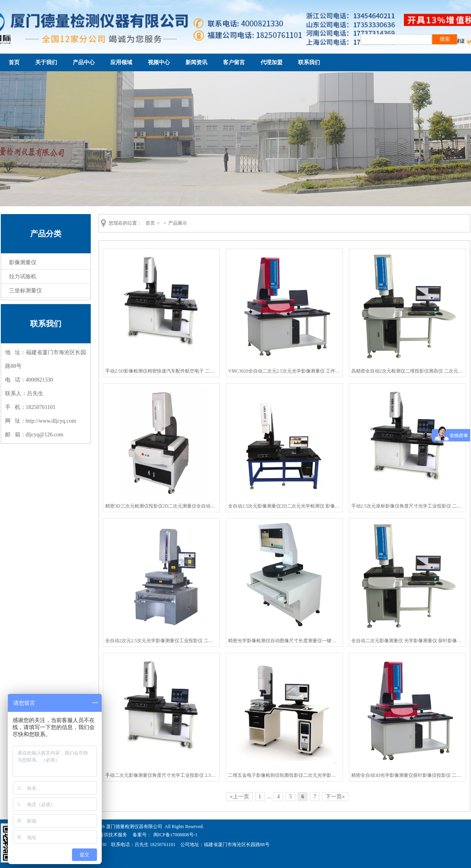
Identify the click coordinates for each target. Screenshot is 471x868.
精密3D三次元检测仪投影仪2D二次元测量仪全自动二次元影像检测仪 (161, 506)
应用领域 (121, 62)
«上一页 (240, 797)
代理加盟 (271, 62)
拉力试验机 (23, 276)
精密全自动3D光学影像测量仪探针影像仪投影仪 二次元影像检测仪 (407, 775)
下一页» (335, 797)
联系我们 (309, 62)
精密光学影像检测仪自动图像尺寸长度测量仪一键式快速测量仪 (284, 641)
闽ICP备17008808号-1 (175, 835)
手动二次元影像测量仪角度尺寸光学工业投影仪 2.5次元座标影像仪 (161, 775)
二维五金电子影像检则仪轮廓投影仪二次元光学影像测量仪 (284, 775)
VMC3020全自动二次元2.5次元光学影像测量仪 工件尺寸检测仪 (284, 371)
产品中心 (84, 62)
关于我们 (46, 62)
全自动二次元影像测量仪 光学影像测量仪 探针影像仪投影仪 (407, 641)
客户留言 (234, 62)
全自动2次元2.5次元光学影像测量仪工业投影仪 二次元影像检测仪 (161, 641)
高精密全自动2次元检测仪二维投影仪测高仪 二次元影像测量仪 (407, 371)
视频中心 (159, 62)
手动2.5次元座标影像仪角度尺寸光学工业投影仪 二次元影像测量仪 (407, 506)
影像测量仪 (23, 262)
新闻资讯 (196, 62)
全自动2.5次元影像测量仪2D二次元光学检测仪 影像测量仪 (284, 506)
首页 (14, 62)
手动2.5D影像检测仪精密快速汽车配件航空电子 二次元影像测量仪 (161, 371)
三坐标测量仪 (25, 291)
